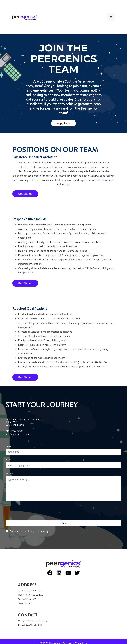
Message (10, 473)
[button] (111, 17)
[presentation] (64, 510)
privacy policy (41, 531)
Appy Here (63, 123)
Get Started (25, 194)
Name (8, 446)
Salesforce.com (106, 180)
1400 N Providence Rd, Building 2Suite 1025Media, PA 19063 (24, 422)
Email (8, 460)
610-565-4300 (18, 433)
